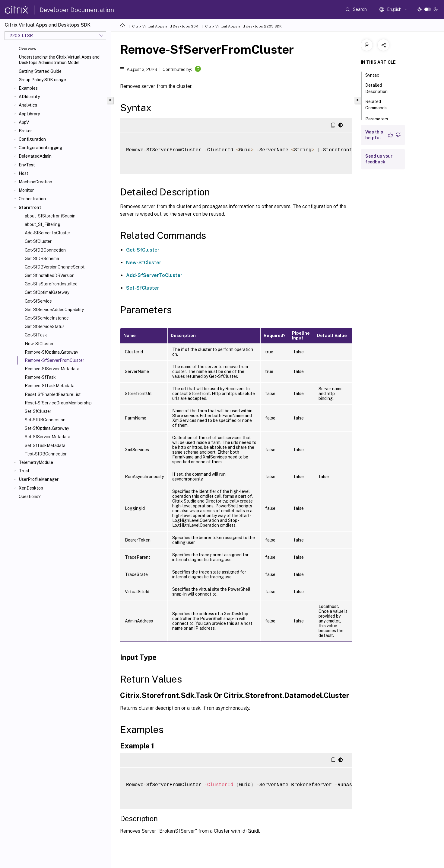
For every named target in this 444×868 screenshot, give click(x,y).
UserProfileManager (39, 479)
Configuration (32, 139)
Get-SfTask (36, 335)
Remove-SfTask (40, 377)
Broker (25, 131)
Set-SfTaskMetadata (45, 445)
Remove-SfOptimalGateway (51, 352)
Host (24, 173)
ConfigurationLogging (40, 148)
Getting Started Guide (40, 71)
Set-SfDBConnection (45, 420)
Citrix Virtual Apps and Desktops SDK (165, 26)
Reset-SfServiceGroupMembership (58, 403)
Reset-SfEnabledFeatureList (53, 394)
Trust (24, 471)
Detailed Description (380, 88)
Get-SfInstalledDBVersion (50, 275)
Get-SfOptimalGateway (47, 292)
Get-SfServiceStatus (45, 326)
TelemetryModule (36, 462)
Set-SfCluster (38, 411)
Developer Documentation (77, 10)
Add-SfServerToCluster (48, 233)
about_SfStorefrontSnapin (50, 216)
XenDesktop (31, 488)
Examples (28, 88)
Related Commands (379, 105)
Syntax (376, 75)
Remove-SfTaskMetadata (50, 386)
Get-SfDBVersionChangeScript (55, 267)
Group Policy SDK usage (42, 80)
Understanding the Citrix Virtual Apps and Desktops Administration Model (59, 60)
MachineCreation (35, 182)
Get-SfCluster (38, 241)
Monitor (26, 190)
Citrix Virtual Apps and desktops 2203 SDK (243, 26)
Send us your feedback (379, 159)
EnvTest (27, 165)
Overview (28, 49)
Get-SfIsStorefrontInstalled (51, 284)
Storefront (30, 207)
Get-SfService (38, 301)
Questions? (30, 497)
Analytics (28, 105)
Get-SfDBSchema (42, 259)
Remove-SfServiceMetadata (52, 369)
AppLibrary (29, 114)
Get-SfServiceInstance (47, 318)
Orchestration (32, 199)
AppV (24, 122)
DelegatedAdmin (35, 156)
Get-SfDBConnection (45, 250)
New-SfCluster (39, 344)
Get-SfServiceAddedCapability (54, 310)
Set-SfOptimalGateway (47, 428)
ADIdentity (29, 97)
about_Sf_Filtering (43, 224)
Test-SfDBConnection (46, 454)
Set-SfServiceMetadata (48, 437)
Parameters (380, 118)
